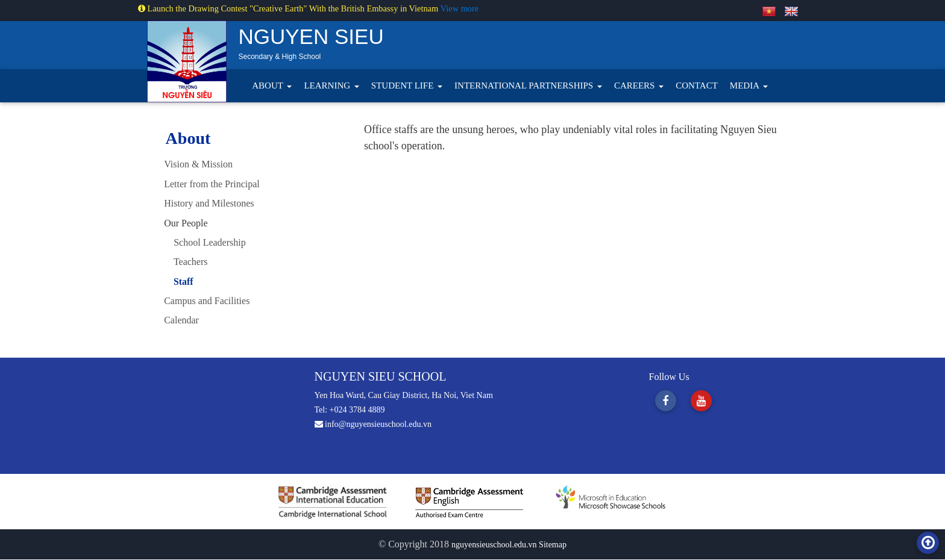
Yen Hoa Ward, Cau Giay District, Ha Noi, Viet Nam (404, 396)
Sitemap (553, 545)
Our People (186, 223)
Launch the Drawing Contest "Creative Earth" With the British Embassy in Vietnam (289, 8)
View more (460, 8)
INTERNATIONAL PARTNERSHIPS (525, 86)
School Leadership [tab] (205, 242)
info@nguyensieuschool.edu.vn (373, 425)
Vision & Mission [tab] (198, 164)
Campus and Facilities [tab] (207, 301)
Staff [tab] (179, 282)
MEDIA (746, 86)
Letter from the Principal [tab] (212, 184)
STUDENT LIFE (403, 86)
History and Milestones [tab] (209, 203)
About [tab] (188, 138)
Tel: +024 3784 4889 (350, 410)
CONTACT (697, 86)
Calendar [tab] (181, 320)
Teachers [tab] (186, 262)
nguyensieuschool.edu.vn (495, 545)
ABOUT (268, 86)
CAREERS (636, 86)
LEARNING (328, 86)
